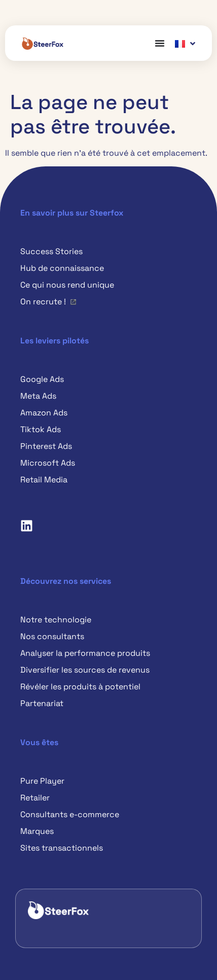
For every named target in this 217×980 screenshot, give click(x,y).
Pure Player (42, 781)
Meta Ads (38, 396)
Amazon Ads (44, 413)
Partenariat (42, 703)
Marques (37, 831)
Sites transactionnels (62, 848)
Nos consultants (52, 636)
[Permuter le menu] (160, 43)
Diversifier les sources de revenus (85, 670)
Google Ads (42, 379)
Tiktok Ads (41, 429)
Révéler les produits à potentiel (80, 687)
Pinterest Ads (46, 446)
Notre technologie (56, 620)
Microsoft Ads (48, 463)
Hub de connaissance (62, 268)
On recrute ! (43, 302)
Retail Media (44, 480)
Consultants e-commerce (70, 814)
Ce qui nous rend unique (67, 285)
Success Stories (51, 251)
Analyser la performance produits (85, 653)
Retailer (35, 798)
